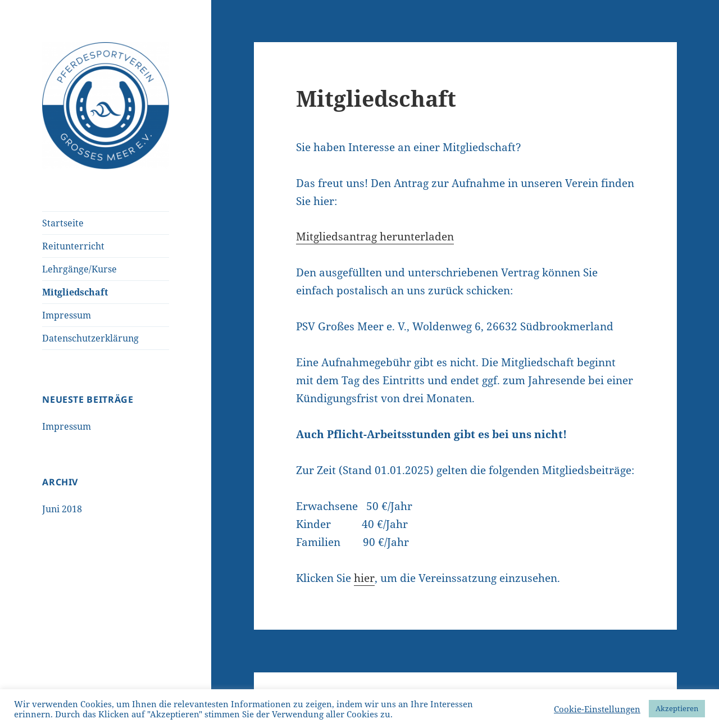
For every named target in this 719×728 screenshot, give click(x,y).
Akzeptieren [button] (677, 708)
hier (364, 578)
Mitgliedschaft (75, 292)
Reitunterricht (73, 246)
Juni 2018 (62, 509)
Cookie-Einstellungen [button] (597, 709)
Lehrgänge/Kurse (79, 269)
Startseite (63, 223)
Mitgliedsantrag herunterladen (375, 236)
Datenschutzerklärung (90, 338)
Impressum (67, 315)
